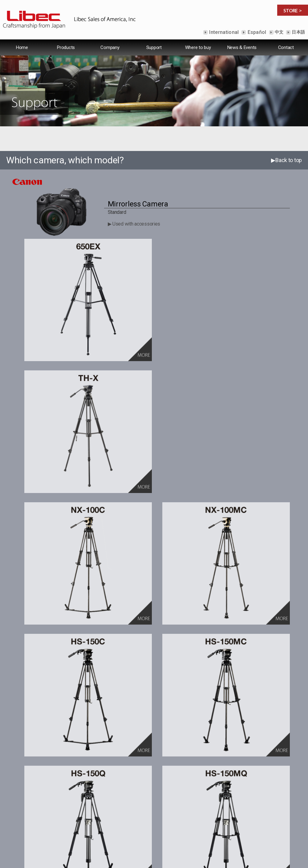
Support (154, 47)
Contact (286, 47)
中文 (279, 32)
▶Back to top (286, 160)
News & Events (242, 47)
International (223, 32)
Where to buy (198, 47)
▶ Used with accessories (134, 224)
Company (110, 47)
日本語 (298, 32)
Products (66, 47)
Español (256, 32)
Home (22, 47)
